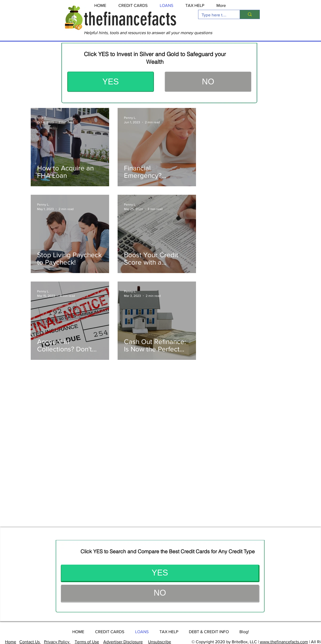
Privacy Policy (57, 642)
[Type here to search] (215, 15)
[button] (208, 82)
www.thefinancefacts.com (284, 642)
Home (11, 642)
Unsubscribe (160, 642)
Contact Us (30, 642)
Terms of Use (87, 642)
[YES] (111, 82)
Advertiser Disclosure (123, 642)
